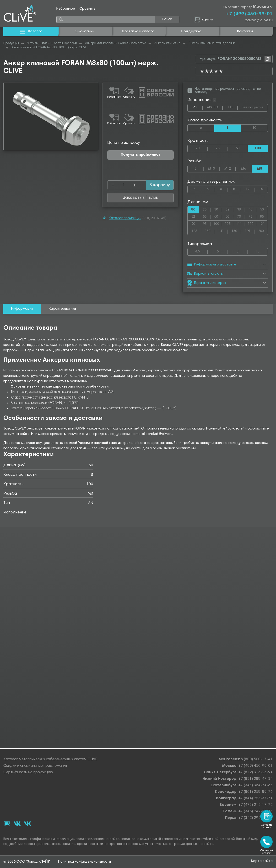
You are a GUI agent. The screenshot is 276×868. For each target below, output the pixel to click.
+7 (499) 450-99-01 (249, 14)
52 (195, 216)
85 (264, 216)
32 (230, 209)
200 (263, 230)
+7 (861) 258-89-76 (255, 792)
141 (223, 230)
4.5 (201, 251)
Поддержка (191, 31)
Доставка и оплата (138, 31)
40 (252, 209)
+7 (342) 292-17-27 (255, 819)
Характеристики (62, 309)
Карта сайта (262, 862)
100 (218, 223)
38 (241, 209)
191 (250, 230)
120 (252, 223)
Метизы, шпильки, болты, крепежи (52, 43)
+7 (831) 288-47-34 (255, 779)
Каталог (31, 32)
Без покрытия (255, 107)
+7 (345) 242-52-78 (255, 812)
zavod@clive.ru (259, 20)
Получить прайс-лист (141, 128)
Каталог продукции (122, 192)
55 (207, 216)
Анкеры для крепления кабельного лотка (116, 43)
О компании (84, 31)
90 (195, 223)
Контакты (245, 31)
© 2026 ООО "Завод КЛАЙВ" (27, 862)
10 (260, 127)
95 (207, 223)
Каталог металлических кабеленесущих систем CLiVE (50, 760)
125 (196, 230)
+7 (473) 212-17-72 (255, 806)
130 (210, 230)
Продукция (11, 43)
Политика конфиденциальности (84, 862)
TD (233, 109)
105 (229, 223)
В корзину (155, 159)
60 (218, 216)
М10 (214, 168)
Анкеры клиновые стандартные (212, 43)
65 (230, 216)
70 (241, 216)
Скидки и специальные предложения (35, 766)
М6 (246, 168)
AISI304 (215, 108)
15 (263, 188)
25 (222, 148)
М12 (230, 168)
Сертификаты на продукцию (28, 773)
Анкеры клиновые (167, 43)
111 (241, 223)
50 (242, 148)
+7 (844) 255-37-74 (255, 799)
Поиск (167, 19)
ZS (198, 109)
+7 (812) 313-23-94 (255, 773)
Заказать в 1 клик (140, 171)
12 (250, 188)
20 (202, 148)
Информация (22, 309)
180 (236, 230)
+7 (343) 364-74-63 (255, 786)
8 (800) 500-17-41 (257, 760)
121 (263, 223)
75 (252, 216)
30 (218, 209)
